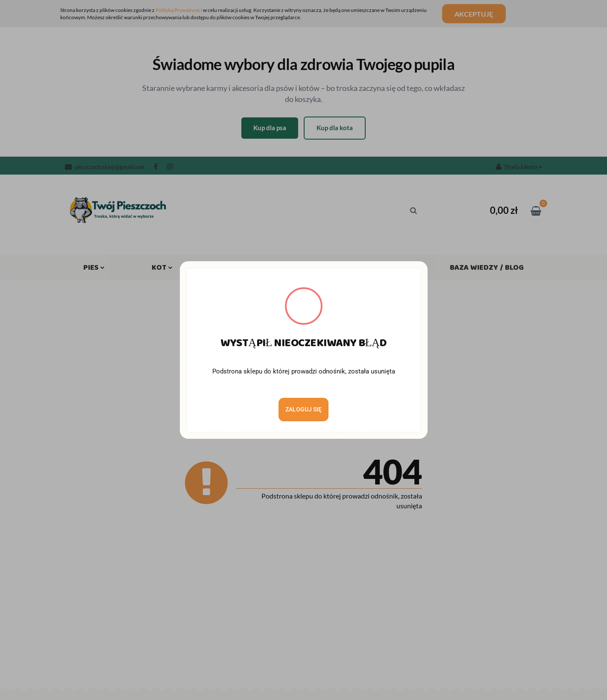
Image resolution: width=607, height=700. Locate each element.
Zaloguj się (303, 409)
